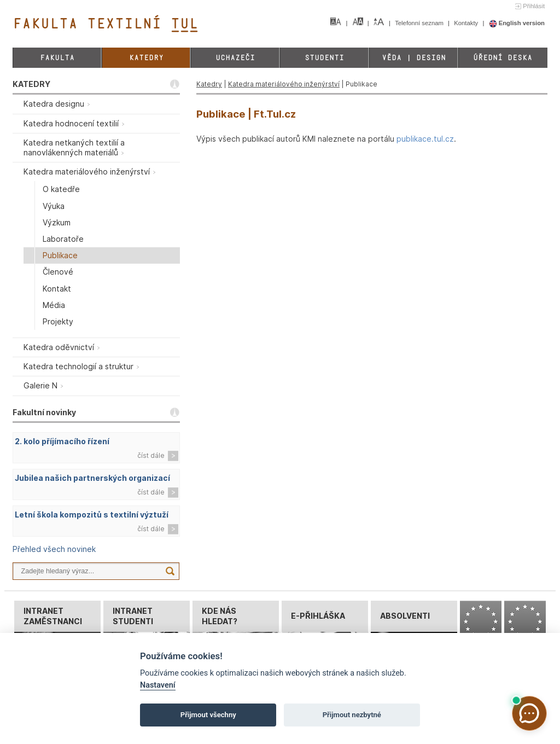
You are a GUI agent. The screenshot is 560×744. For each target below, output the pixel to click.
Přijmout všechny (208, 715)
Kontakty (467, 23)
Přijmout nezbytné (352, 715)
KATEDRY (31, 84)
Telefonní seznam (420, 23)
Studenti (324, 58)
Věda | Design (414, 58)
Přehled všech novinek (54, 549)
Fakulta (57, 58)
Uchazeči (235, 58)
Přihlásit (534, 6)
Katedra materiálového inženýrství (284, 84)
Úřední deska (503, 58)
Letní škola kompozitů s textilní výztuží (92, 515)
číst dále (151, 455)
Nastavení (158, 685)
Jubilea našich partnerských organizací (92, 478)
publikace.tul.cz (425, 139)
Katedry (146, 58)
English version (517, 23)
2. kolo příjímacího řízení (62, 441)
